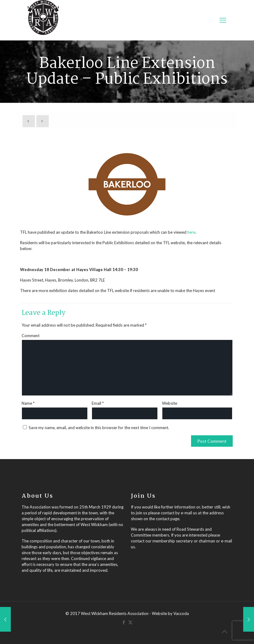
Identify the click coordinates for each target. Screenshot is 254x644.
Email (98, 403)
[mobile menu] (223, 20)
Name (28, 403)
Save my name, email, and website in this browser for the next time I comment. (99, 428)
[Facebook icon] (124, 622)
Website (170, 403)
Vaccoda (181, 613)
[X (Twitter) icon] (130, 622)
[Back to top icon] (224, 631)
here (191, 232)
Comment (31, 336)
